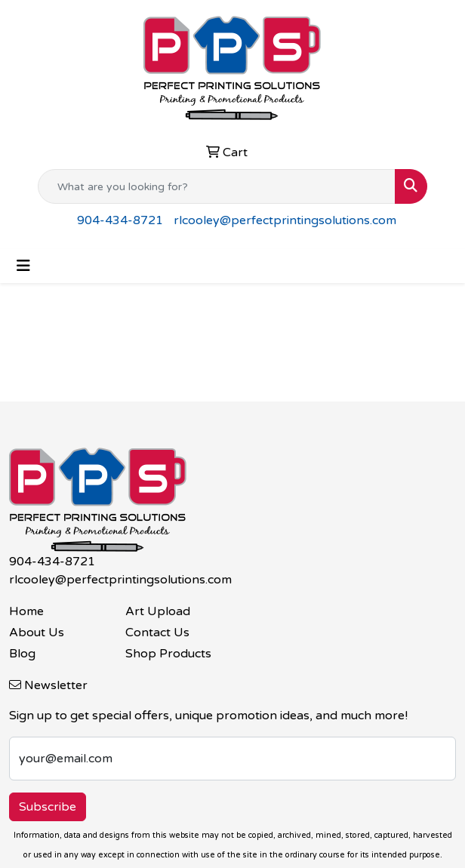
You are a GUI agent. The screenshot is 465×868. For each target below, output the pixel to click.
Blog (22, 654)
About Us (37, 633)
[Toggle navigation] (23, 266)
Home (26, 611)
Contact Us (157, 633)
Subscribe (48, 807)
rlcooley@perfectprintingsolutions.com (285, 220)
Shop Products (168, 654)
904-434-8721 (120, 220)
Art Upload (158, 611)
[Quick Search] (217, 186)
